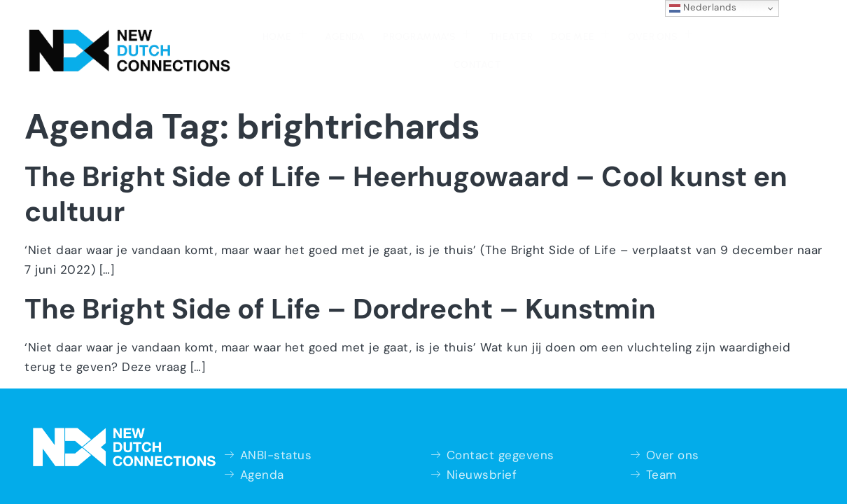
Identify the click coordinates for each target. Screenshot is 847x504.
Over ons (589, 34)
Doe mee (511, 34)
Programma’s (362, 34)
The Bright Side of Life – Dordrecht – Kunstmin (340, 279)
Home (223, 34)
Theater (444, 35)
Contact (663, 35)
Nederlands (703, 8)
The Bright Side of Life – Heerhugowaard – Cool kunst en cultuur (406, 164)
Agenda (282, 35)
